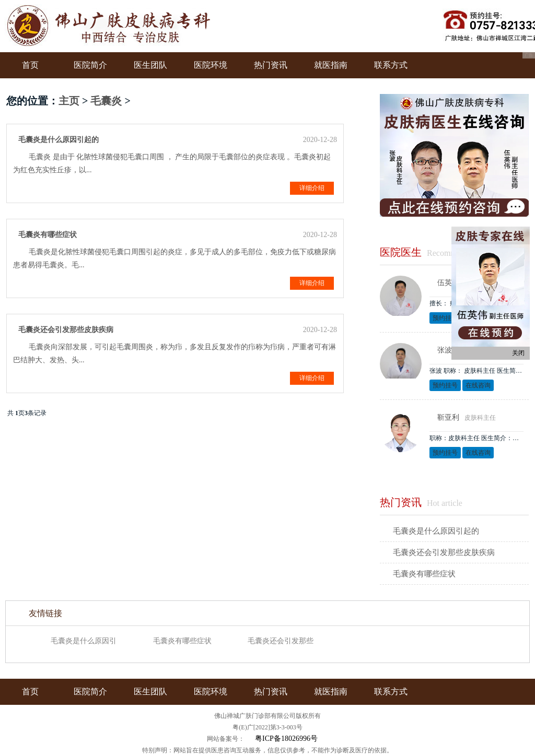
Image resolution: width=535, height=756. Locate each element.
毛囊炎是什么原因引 (84, 641)
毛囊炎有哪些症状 (424, 574)
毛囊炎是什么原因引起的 (436, 531)
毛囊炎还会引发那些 (281, 641)
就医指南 (331, 65)
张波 (445, 350)
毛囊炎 (106, 101)
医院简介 (90, 65)
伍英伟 (448, 283)
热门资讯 (271, 65)
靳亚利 (448, 417)
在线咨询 (478, 385)
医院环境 (211, 65)
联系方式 (391, 65)
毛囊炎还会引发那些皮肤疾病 (444, 552)
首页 (30, 65)
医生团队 (150, 65)
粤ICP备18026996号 (286, 739)
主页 (69, 101)
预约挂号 (445, 318)
